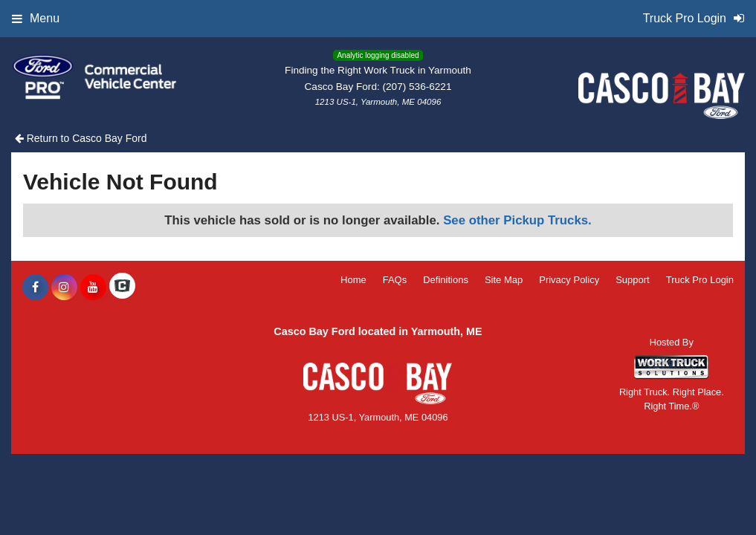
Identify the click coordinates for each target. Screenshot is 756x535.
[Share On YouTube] (93, 288)
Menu (36, 18)
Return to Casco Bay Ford (81, 138)
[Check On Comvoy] (122, 288)
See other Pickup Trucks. (517, 220)
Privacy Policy (569, 280)
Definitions (446, 280)
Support (633, 280)
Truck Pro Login (700, 280)
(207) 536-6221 (417, 87)
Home (353, 280)
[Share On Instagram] (64, 288)
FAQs (395, 280)
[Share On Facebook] (35, 288)
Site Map (504, 280)
